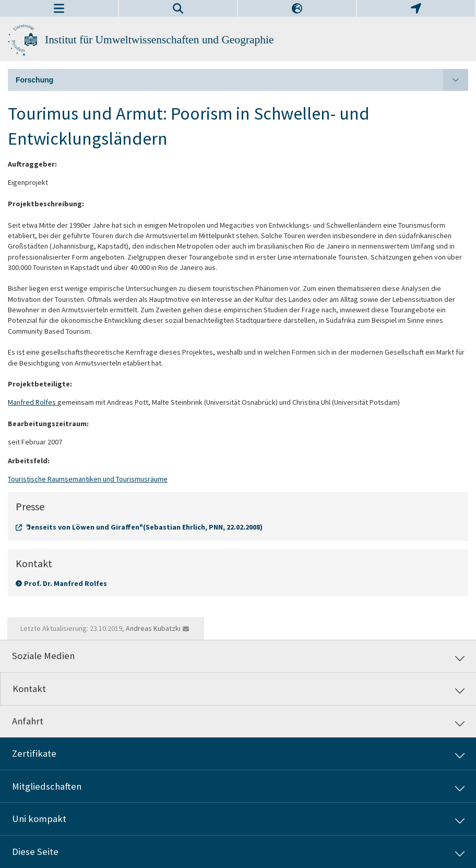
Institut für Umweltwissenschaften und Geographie (159, 40)
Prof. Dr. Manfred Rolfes (66, 583)
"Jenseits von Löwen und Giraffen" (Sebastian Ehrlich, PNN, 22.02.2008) (144, 527)
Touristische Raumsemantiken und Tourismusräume (88, 479)
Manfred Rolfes (33, 402)
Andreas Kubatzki (153, 628)
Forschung (242, 80)
